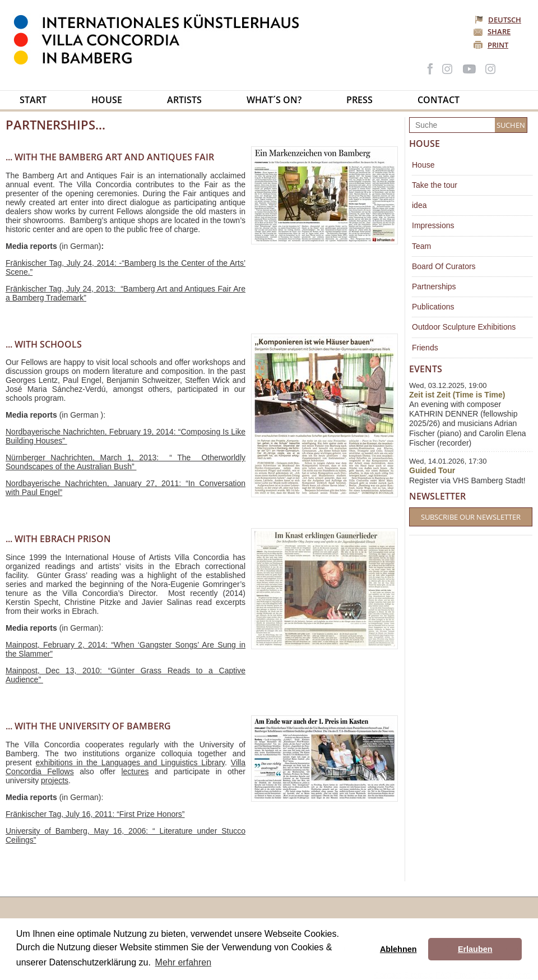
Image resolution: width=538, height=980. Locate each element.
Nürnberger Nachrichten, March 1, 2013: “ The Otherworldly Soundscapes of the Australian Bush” (126, 462)
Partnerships (434, 286)
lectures (135, 771)
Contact (439, 100)
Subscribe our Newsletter (471, 517)
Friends (425, 348)
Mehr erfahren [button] (184, 962)
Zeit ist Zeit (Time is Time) (457, 395)
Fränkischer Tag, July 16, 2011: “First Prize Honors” (95, 814)
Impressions (433, 225)
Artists (184, 100)
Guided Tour (432, 470)
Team (421, 246)
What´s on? (274, 100)
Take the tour (435, 185)
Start (33, 100)
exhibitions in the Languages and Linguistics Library (130, 762)
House (107, 100)
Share (499, 31)
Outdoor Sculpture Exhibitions (464, 327)
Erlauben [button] (475, 949)
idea (419, 205)
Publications (433, 307)
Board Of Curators (444, 266)
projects (55, 780)
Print (498, 45)
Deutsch (499, 20)
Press (360, 100)
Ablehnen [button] (398, 949)
